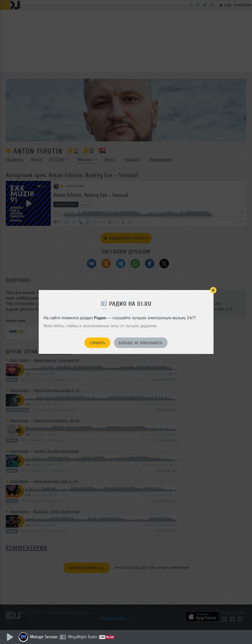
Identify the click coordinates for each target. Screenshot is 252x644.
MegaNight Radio (83, 637)
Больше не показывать (141, 343)
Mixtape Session (44, 637)
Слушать (97, 343)
